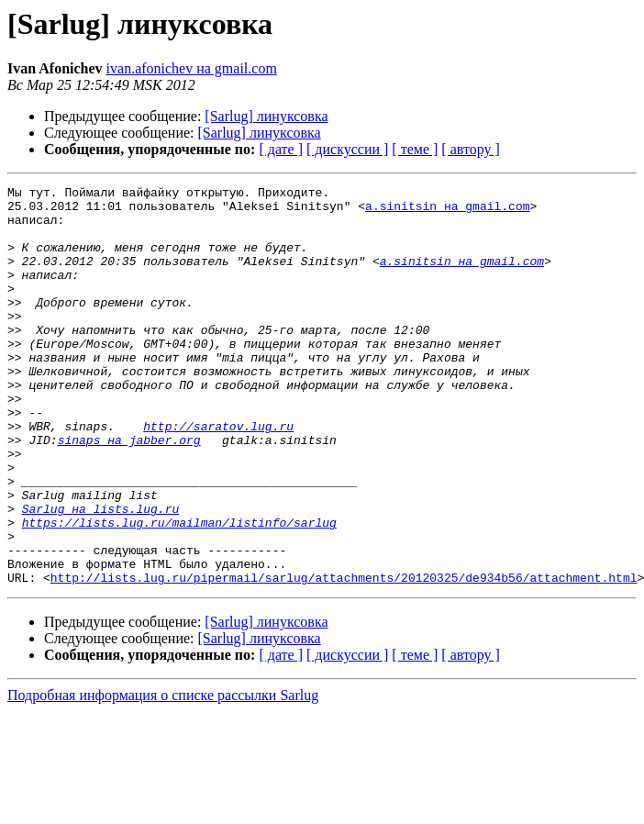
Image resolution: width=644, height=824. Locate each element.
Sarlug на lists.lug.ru (101, 574)
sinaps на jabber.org (129, 492)
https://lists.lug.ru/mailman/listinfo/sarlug (179, 591)
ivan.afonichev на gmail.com (192, 68)
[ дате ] (281, 149)
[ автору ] (470, 149)
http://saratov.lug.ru (218, 475)
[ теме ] (415, 149)
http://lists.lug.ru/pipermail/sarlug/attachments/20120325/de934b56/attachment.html (344, 657)
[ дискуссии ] (347, 149)
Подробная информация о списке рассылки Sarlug (163, 775)
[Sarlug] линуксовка (266, 116)
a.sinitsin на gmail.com (447, 211)
